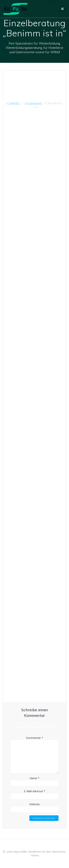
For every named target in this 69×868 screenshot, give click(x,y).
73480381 (14, 103)
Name (34, 778)
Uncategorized (34, 103)
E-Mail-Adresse (35, 791)
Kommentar (35, 738)
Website (35, 804)
